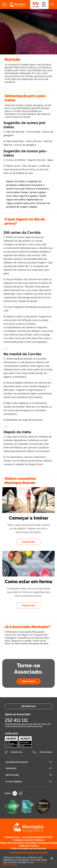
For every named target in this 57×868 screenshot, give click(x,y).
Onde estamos (46, 752)
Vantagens (11, 768)
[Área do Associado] (39, 5)
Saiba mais (32, 542)
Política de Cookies (28, 846)
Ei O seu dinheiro (14, 782)
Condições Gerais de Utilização (29, 840)
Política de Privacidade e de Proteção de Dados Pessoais (28, 843)
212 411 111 (16, 720)
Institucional (12, 775)
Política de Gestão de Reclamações (28, 849)
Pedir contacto (28, 681)
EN (21, 793)
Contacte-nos (16, 752)
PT (15, 793)
